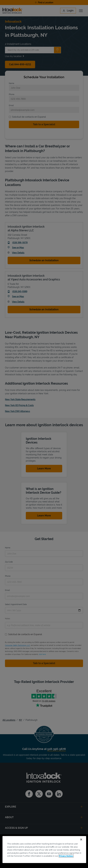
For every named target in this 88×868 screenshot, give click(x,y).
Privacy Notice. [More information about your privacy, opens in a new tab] (66, 856)
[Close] (81, 839)
